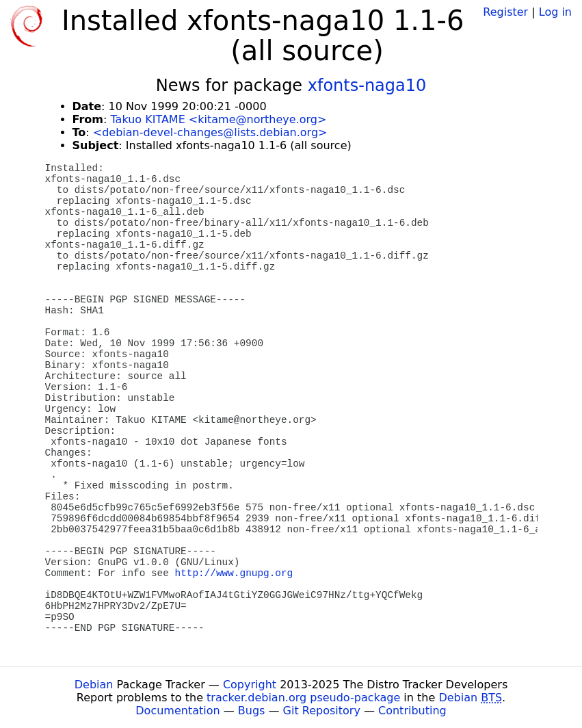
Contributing (412, 711)
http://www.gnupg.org (234, 573)
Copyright (250, 685)
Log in (555, 12)
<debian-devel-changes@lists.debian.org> (210, 132)
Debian (94, 685)
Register (505, 12)
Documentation (177, 711)
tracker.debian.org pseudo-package (303, 698)
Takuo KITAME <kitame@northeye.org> (218, 119)
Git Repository (322, 711)
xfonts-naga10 (367, 86)
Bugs (252, 711)
